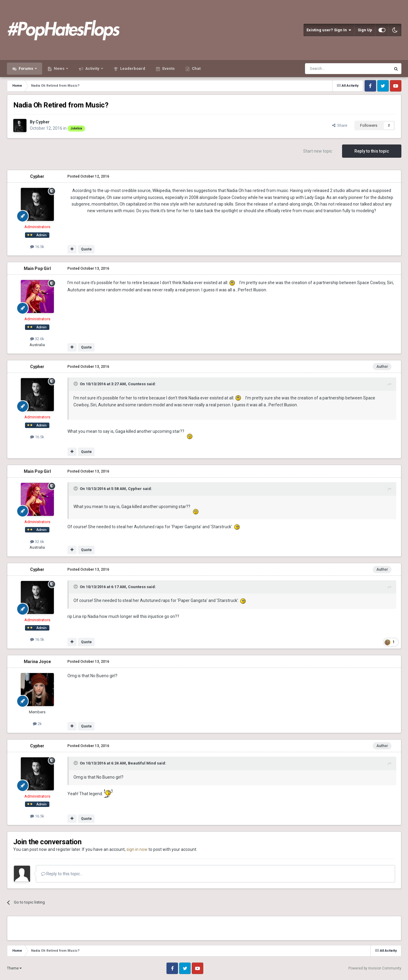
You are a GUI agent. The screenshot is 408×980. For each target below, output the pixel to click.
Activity (92, 68)
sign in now (137, 849)
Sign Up (365, 30)
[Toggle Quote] (76, 384)
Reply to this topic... (62, 874)
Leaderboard (132, 68)
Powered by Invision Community (375, 968)
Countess (137, 384)
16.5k (37, 247)
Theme (14, 968)
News (59, 68)
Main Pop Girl (37, 268)
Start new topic (318, 151)
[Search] (333, 69)
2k (37, 724)
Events (168, 68)
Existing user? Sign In (329, 30)
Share (340, 125)
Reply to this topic (372, 151)
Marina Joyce (37, 662)
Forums (26, 68)
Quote (86, 249)
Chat (196, 68)
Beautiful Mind (142, 763)
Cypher (43, 122)
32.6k (37, 339)
